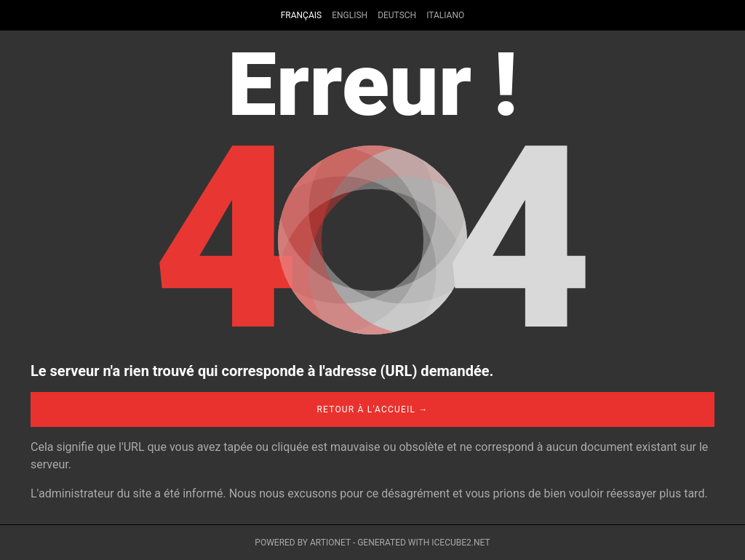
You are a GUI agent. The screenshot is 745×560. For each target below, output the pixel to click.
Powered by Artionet (303, 543)
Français (301, 15)
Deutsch (397, 15)
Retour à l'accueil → (372, 409)
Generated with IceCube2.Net (423, 543)
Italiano (445, 15)
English (350, 15)
